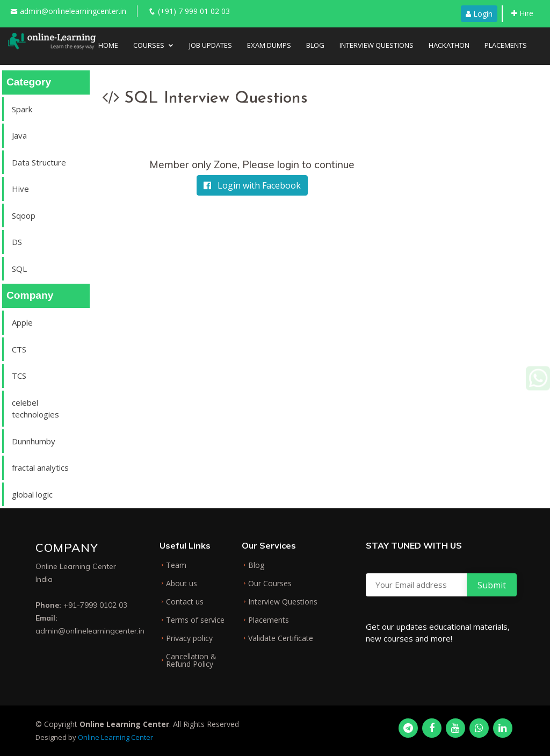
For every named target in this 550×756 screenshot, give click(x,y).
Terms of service (195, 620)
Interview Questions (377, 45)
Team (176, 565)
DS (17, 242)
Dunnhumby (34, 441)
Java (19, 135)
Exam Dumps (269, 45)
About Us (183, 71)
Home (108, 45)
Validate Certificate (281, 638)
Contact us (185, 602)
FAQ (221, 71)
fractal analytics (40, 467)
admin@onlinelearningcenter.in (73, 11)
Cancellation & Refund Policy (191, 660)
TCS (19, 376)
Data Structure (39, 162)
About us (182, 584)
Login (479, 14)
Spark (22, 109)
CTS (19, 349)
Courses (149, 45)
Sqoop (24, 215)
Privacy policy (189, 638)
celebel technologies (35, 409)
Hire (522, 13)
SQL (19, 269)
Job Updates (211, 45)
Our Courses (270, 584)
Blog (315, 45)
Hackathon (449, 45)
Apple (22, 322)
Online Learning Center (115, 737)
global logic (32, 494)
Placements (506, 45)
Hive (20, 189)
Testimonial (130, 71)
